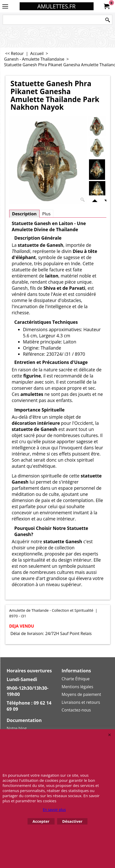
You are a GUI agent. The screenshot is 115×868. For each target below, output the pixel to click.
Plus (47, 214)
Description (24, 214)
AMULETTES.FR (57, 6)
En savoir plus (54, 810)
